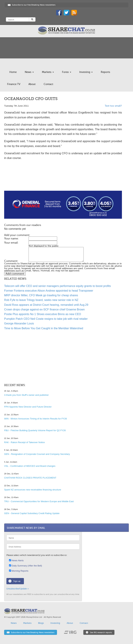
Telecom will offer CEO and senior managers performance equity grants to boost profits (57, 286)
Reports (105, 72)
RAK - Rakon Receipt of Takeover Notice (25, 442)
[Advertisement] (63, 180)
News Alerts (16, 560)
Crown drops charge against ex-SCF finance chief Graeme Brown (44, 309)
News (29, 72)
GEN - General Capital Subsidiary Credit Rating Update (32, 513)
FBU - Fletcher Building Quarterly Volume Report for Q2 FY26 (35, 430)
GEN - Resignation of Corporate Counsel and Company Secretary (37, 454)
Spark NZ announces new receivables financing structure (33, 490)
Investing (86, 72)
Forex (67, 72)
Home (13, 72)
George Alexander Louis (19, 323)
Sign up (17, 581)
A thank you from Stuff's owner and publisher (26, 395)
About (32, 84)
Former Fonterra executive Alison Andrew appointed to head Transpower (49, 291)
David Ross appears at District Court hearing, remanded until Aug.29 (46, 305)
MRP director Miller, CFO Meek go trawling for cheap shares (41, 295)
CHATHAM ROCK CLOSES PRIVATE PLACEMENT (30, 478)
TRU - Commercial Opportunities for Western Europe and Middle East (39, 501)
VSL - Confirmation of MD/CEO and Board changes (30, 466)
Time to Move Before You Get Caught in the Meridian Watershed (44, 328)
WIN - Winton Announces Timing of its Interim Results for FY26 (36, 419)
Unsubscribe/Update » (18, 589)
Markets (48, 72)
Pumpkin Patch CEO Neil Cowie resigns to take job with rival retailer (46, 319)
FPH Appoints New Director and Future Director (28, 407)
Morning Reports (19, 571)
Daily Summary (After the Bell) (25, 566)
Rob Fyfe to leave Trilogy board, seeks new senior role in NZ (41, 300)
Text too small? (113, 106)
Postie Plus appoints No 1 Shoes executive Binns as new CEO (43, 314)
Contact (48, 84)
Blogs (41, 623)
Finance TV (14, 84)
